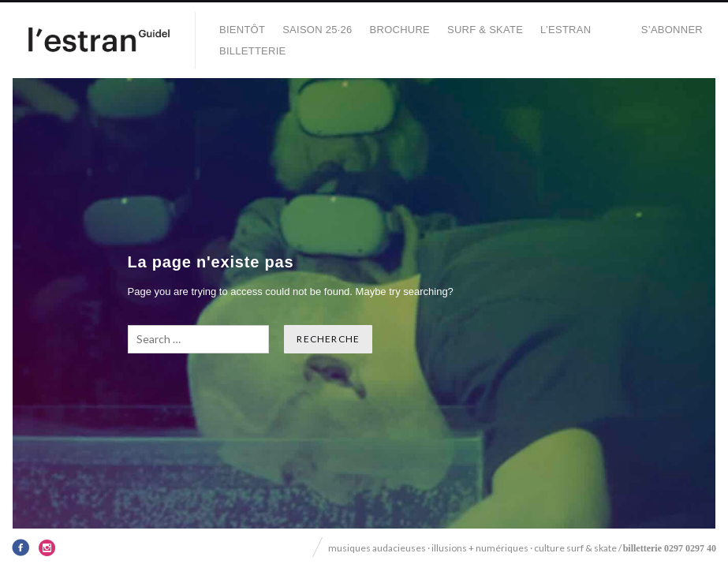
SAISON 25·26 (317, 30)
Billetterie (253, 51)
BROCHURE (400, 30)
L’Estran (566, 30)
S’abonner (672, 30)
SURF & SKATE (485, 30)
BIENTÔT (242, 30)
